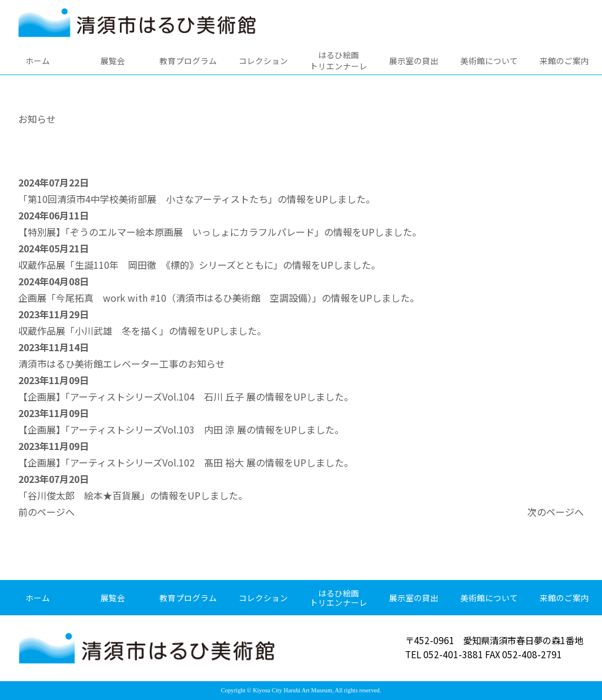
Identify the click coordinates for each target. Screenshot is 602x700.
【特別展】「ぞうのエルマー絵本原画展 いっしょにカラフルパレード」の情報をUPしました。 (220, 232)
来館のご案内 (564, 61)
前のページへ (46, 512)
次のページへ (556, 512)
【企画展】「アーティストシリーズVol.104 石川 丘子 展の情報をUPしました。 (186, 396)
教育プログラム (188, 61)
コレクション (263, 61)
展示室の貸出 (414, 61)
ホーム (38, 61)
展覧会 (113, 61)
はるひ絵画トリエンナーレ (339, 60)
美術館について (489, 61)
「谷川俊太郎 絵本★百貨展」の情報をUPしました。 (133, 495)
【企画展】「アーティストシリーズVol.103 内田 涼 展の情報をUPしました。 (181, 429)
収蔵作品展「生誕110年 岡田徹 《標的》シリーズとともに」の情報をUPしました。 (199, 265)
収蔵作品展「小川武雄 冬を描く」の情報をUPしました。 (142, 331)
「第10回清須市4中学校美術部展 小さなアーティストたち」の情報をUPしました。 (197, 199)
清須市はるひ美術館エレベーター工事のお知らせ (122, 364)
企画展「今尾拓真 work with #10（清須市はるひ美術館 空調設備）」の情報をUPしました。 (219, 298)
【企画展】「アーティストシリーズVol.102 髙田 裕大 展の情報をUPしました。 (186, 462)
